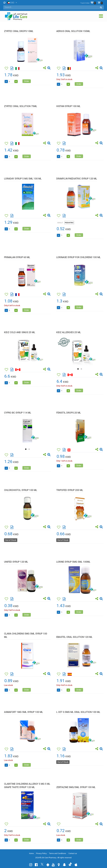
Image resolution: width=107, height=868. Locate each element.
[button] (78, 369)
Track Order (85, 3)
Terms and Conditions (58, 853)
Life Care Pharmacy (49, 858)
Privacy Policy (41, 853)
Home (31, 853)
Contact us (73, 853)
